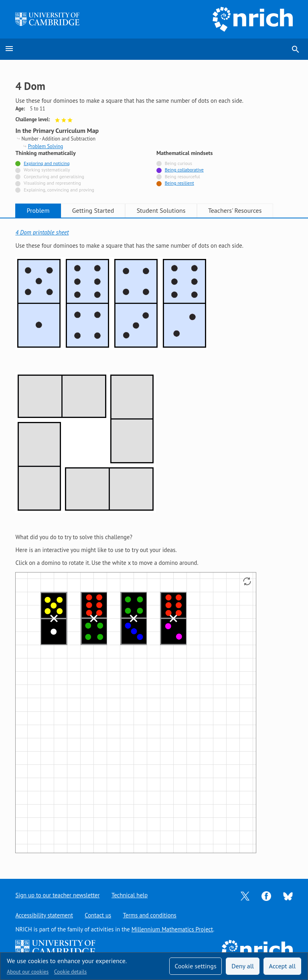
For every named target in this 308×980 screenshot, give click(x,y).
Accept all (283, 966)
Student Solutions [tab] (161, 210)
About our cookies (28, 972)
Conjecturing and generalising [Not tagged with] (54, 176)
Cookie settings (195, 966)
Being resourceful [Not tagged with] (182, 176)
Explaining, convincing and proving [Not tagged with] (59, 190)
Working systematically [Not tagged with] (47, 170)
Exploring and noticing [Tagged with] (47, 163)
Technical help (130, 895)
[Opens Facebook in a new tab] (266, 895)
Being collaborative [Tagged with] (184, 170)
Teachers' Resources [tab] (235, 210)
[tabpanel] (154, 542)
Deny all (243, 966)
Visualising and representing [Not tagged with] (52, 183)
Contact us (98, 915)
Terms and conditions (150, 915)
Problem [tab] (38, 210)
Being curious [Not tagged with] (178, 163)
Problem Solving (46, 146)
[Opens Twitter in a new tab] (245, 895)
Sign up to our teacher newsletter (57, 895)
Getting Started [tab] (93, 210)
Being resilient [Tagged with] (179, 183)
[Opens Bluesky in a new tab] (288, 895)
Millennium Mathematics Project (172, 929)
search (296, 49)
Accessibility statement (44, 915)
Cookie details (70, 972)
